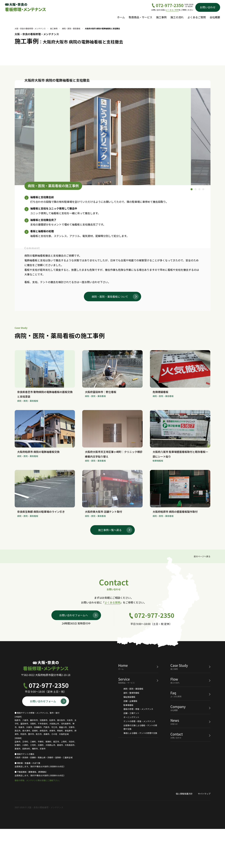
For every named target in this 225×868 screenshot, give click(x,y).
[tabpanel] (113, 176)
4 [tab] (203, 228)
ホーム (121, 17)
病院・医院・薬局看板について (110, 335)
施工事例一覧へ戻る (110, 569)
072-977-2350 (170, 5)
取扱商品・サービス (140, 17)
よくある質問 (112, 641)
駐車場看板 (128, 744)
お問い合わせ (208, 7)
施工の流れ (177, 17)
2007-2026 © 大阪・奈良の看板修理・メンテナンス (39, 846)
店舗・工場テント (131, 752)
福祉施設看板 (129, 736)
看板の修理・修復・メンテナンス (138, 748)
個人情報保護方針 (184, 833)
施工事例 (161, 17)
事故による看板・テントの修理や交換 (140, 772)
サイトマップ (204, 833)
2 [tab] (195, 228)
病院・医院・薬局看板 (133, 728)
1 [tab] (192, 228)
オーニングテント (131, 756)
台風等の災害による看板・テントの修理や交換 (140, 766)
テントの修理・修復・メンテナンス (139, 760)
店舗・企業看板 (130, 740)
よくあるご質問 (172, 10)
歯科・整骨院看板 (131, 732)
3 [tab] (199, 228)
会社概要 (215, 17)
